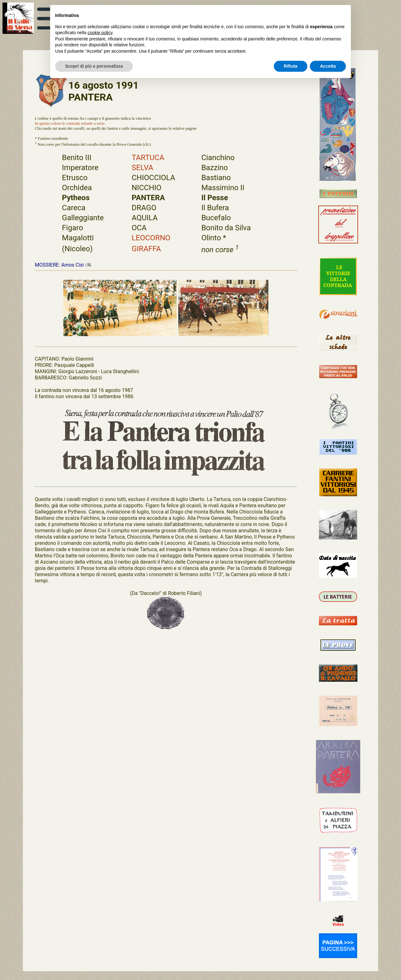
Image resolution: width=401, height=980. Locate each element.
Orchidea (77, 188)
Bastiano (216, 178)
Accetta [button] (328, 66)
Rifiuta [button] (291, 66)
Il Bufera (215, 208)
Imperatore (80, 168)
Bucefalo (216, 218)
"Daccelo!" (150, 593)
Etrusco (75, 178)
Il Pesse (215, 198)
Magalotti (78, 238)
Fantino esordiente (53, 138)
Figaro (73, 228)
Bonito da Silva (226, 228)
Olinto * (214, 238)
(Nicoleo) (77, 249)
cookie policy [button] (100, 33)
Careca (74, 208)
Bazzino (215, 168)
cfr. (147, 145)
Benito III (77, 158)
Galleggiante (83, 218)
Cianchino (218, 158)
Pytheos (76, 198)
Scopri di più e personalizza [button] (94, 66)
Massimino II (223, 188)
